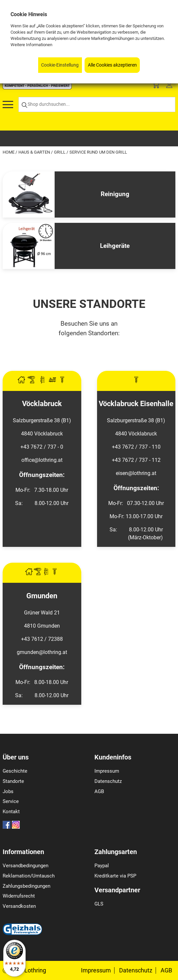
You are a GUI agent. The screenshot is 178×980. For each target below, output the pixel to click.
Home (9, 152)
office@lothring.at (42, 460)
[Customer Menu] (169, 86)
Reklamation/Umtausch (29, 876)
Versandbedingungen (25, 866)
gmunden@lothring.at (42, 652)
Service (11, 801)
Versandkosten (19, 906)
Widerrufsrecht (19, 896)
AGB (99, 791)
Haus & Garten (35, 152)
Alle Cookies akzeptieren (112, 65)
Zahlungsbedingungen (26, 886)
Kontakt (11, 812)
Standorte (13, 781)
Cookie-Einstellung (60, 65)
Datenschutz (108, 781)
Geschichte (15, 771)
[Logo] (37, 88)
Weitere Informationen (31, 45)
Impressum (107, 771)
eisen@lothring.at (136, 473)
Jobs (8, 791)
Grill (60, 152)
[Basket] (156, 86)
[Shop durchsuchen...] (97, 105)
